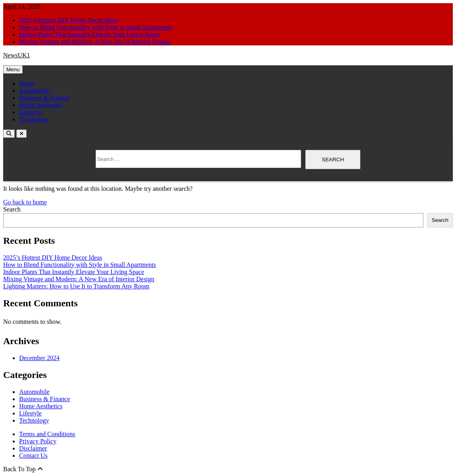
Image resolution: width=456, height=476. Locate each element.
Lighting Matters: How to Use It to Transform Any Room (76, 286)
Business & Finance (45, 98)
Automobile (34, 91)
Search (12, 209)
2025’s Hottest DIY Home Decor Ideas (69, 20)
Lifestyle (30, 112)
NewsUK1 (17, 55)
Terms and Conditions (47, 434)
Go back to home (25, 202)
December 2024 (39, 358)
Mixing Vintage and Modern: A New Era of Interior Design (95, 42)
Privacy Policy (38, 441)
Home (27, 83)
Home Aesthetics (41, 105)
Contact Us (33, 455)
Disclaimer (33, 448)
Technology (34, 119)
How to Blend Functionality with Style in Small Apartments (95, 27)
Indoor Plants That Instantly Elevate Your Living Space (90, 34)
